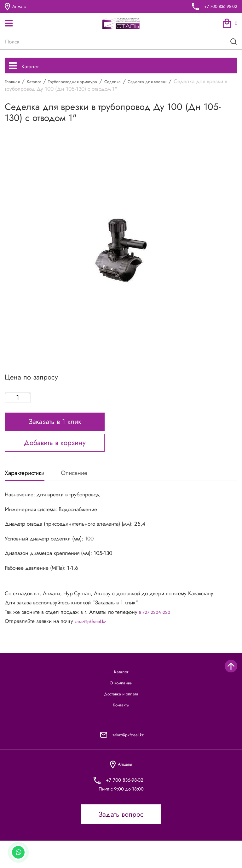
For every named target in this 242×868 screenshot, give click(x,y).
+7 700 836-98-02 (216, 7)
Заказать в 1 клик (55, 430)
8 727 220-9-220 (159, 624)
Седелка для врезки (177, 85)
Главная (14, 85)
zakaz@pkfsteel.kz (95, 633)
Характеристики (31, 483)
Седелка (135, 85)
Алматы (17, 7)
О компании (121, 700)
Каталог (28, 67)
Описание (95, 483)
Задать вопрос (121, 842)
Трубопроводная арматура (86, 85)
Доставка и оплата (121, 714)
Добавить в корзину (55, 451)
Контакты (121, 728)
